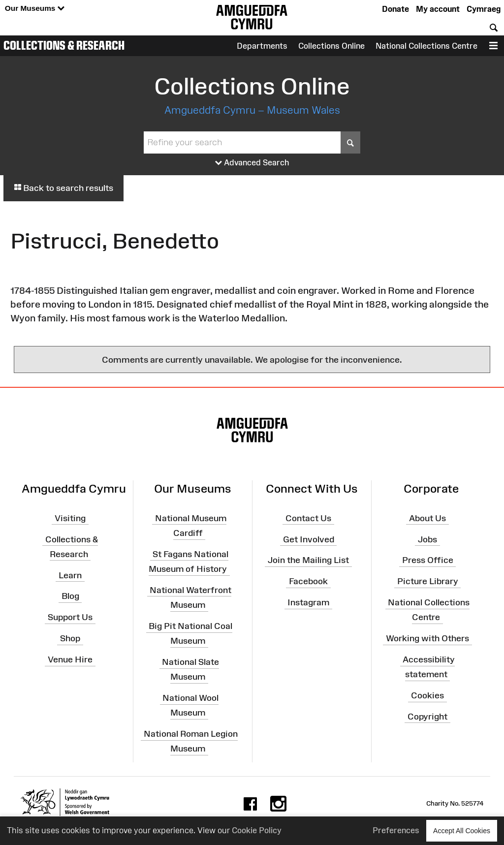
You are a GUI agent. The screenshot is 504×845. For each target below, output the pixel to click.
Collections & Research (64, 45)
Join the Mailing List (308, 560)
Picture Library (428, 581)
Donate (395, 9)
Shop (70, 638)
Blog (70, 596)
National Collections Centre (426, 46)
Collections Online (331, 46)
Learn (70, 575)
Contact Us (308, 518)
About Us (427, 518)
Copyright (427, 717)
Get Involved (309, 539)
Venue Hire (70, 659)
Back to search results (63, 188)
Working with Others (427, 638)
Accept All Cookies (462, 830)
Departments (262, 46)
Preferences (396, 830)
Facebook (308, 581)
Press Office (428, 560)
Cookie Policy (257, 830)
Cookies (427, 695)
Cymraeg (484, 9)
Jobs (427, 539)
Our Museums (35, 9)
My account (438, 9)
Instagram (308, 602)
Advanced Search (252, 163)
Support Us (70, 617)
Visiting (70, 518)
